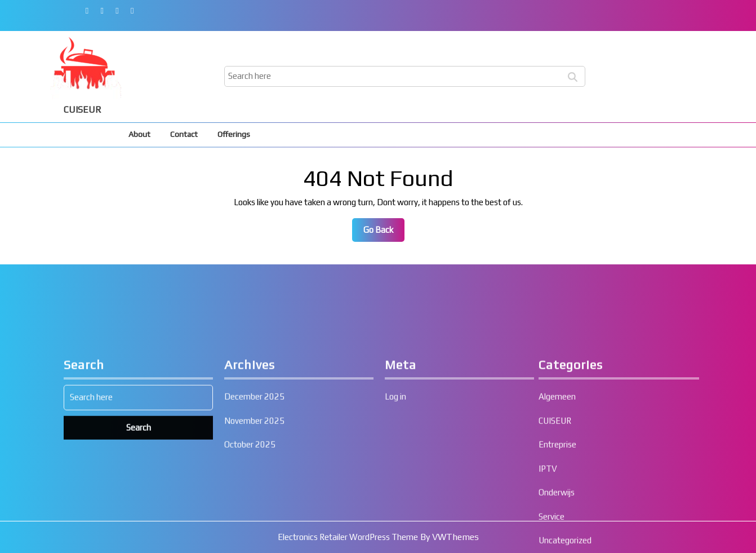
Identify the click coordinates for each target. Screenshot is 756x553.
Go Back (384, 233)
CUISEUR (83, 110)
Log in (395, 527)
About (139, 134)
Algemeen (557, 527)
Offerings (234, 134)
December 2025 (254, 527)
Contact (184, 134)
